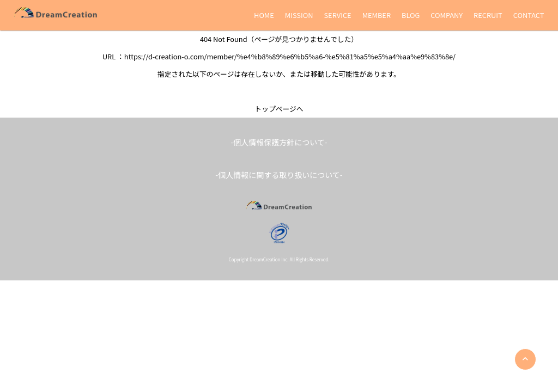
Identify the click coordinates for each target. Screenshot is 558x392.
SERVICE (337, 15)
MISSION (299, 15)
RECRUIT (488, 15)
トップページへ (279, 109)
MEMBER (377, 15)
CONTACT (529, 15)
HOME (264, 15)
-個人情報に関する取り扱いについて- (279, 175)
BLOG (411, 15)
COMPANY (447, 15)
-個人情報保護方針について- (279, 142)
